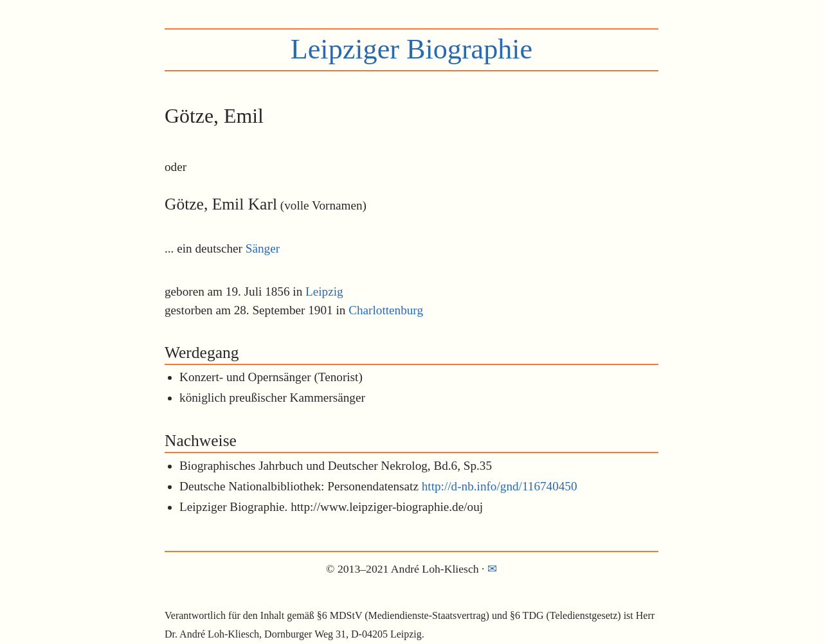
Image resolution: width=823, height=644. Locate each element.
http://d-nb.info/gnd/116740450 (500, 486)
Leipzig (324, 291)
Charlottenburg (386, 310)
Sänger (263, 248)
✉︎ (492, 569)
